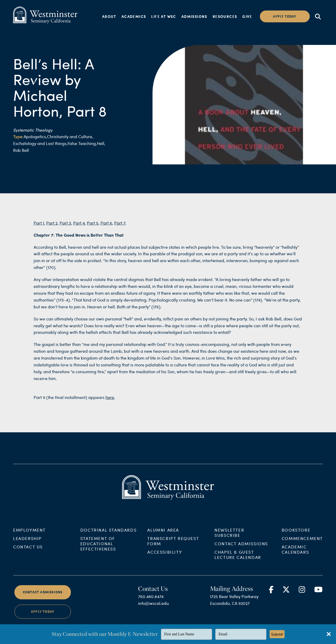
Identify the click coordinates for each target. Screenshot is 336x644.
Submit (277, 634)
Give (247, 16)
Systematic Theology (33, 130)
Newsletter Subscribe (229, 537)
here (110, 401)
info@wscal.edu (153, 608)
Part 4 (79, 227)
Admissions (194, 16)
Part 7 (120, 227)
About (109, 16)
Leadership (27, 543)
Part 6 (106, 227)
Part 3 (65, 227)
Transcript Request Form (173, 545)
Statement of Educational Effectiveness (98, 548)
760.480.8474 (151, 601)
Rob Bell (21, 150)
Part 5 (93, 227)
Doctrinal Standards (108, 534)
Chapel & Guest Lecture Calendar (238, 559)
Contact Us (28, 551)
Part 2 (52, 227)
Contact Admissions (241, 548)
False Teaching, (82, 143)
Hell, (101, 143)
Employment (29, 534)
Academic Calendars (295, 554)
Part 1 (39, 227)
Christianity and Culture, (70, 136)
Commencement (302, 543)
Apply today (285, 16)
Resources (225, 16)
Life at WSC (164, 16)
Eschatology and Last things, (40, 143)
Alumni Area (163, 534)
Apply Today (43, 616)
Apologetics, (35, 136)
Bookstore (296, 534)
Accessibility (165, 556)
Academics (134, 16)
